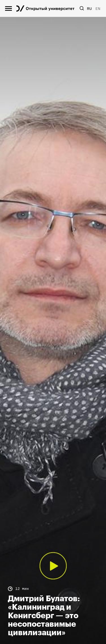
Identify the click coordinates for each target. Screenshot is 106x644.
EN (98, 9)
